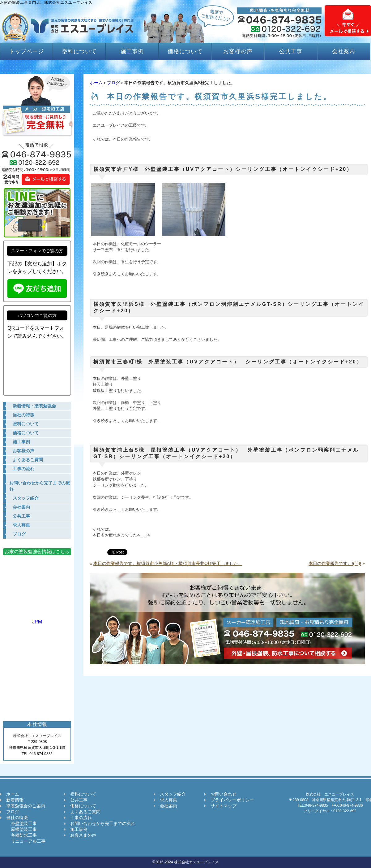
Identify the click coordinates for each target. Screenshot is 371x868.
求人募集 (168, 800)
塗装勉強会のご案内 (26, 806)
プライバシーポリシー (232, 800)
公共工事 (291, 51)
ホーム (96, 83)
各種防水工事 (21, 835)
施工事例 (132, 51)
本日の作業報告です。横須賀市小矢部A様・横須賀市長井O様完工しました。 (168, 563)
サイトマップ (224, 806)
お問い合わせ (224, 794)
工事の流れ (81, 818)
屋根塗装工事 (21, 829)
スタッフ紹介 (173, 794)
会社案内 (344, 51)
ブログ (113, 83)
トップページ (26, 51)
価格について (185, 51)
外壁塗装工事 (21, 823)
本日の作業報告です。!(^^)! (335, 563)
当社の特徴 (17, 818)
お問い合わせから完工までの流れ (103, 823)
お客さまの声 (83, 835)
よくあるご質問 (85, 812)
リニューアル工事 (26, 841)
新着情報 (15, 800)
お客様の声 (238, 51)
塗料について (79, 51)
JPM (37, 619)
